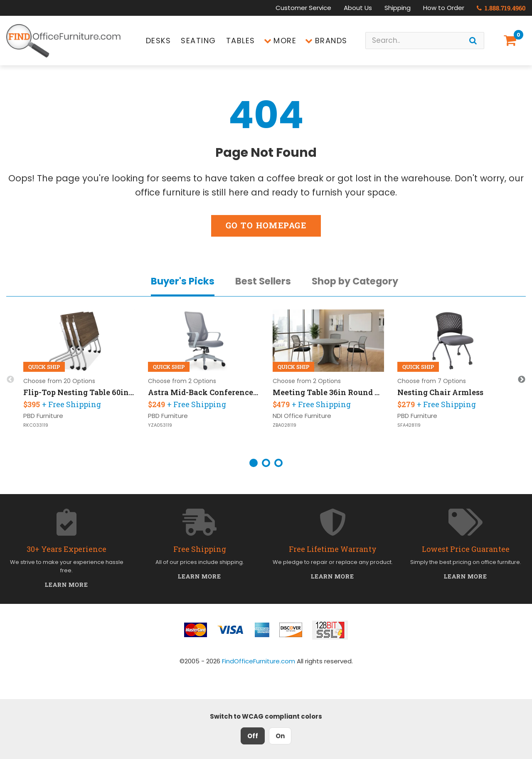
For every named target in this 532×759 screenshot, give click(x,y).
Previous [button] (10, 380)
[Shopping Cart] (512, 41)
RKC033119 (36, 425)
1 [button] (254, 463)
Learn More (67, 585)
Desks (159, 41)
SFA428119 (409, 425)
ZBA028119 (284, 425)
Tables (241, 41)
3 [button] (278, 463)
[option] (79, 380)
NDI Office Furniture (302, 416)
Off (253, 736)
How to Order (444, 8)
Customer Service (303, 8)
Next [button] (522, 380)
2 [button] (266, 463)
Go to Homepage (266, 225)
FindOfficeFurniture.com (259, 661)
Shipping (398, 8)
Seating (198, 41)
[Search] (473, 41)
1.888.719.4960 (501, 8)
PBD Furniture (43, 416)
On (280, 736)
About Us (358, 8)
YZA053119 (160, 425)
